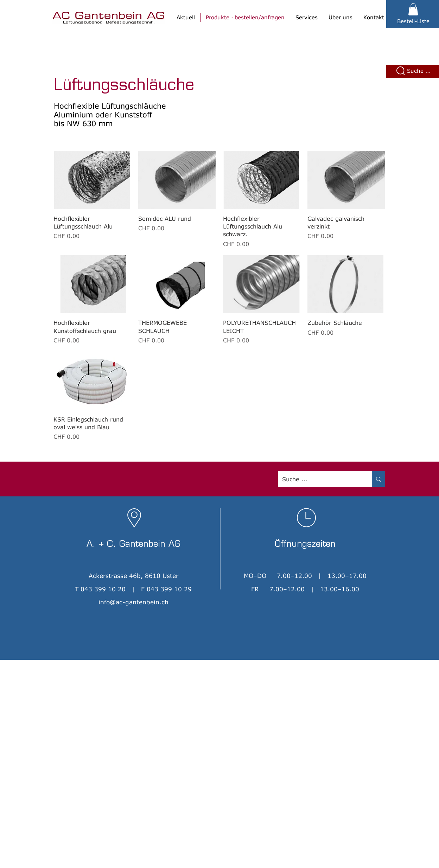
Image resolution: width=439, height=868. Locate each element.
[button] (413, 9)
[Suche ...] (320, 479)
